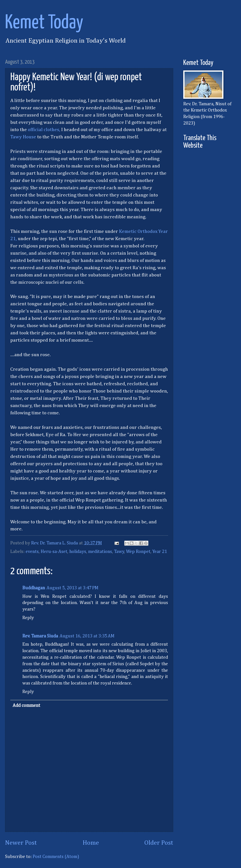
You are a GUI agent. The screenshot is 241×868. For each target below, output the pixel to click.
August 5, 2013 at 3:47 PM (72, 588)
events (32, 552)
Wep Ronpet (138, 552)
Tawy (119, 552)
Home (91, 843)
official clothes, (44, 130)
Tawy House (23, 137)
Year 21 (160, 552)
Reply (28, 618)
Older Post (159, 843)
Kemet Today (44, 23)
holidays (78, 552)
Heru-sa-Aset (54, 552)
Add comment (26, 706)
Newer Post (21, 843)
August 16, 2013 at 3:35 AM (87, 636)
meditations (100, 552)
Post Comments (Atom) (56, 857)
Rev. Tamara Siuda (40, 636)
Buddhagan (34, 588)
